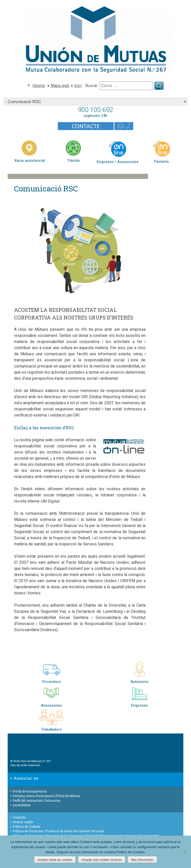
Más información (142, 860)
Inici (78, 86)
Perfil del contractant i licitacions (37, 800)
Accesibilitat (22, 805)
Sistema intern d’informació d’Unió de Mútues (46, 796)
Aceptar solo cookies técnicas (102, 860)
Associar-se (26, 778)
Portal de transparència (30, 791)
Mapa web (60, 86)
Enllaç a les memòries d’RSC (44, 428)
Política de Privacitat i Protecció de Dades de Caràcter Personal (58, 831)
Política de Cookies (27, 826)
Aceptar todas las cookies (55, 860)
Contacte (19, 817)
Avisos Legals (23, 822)
